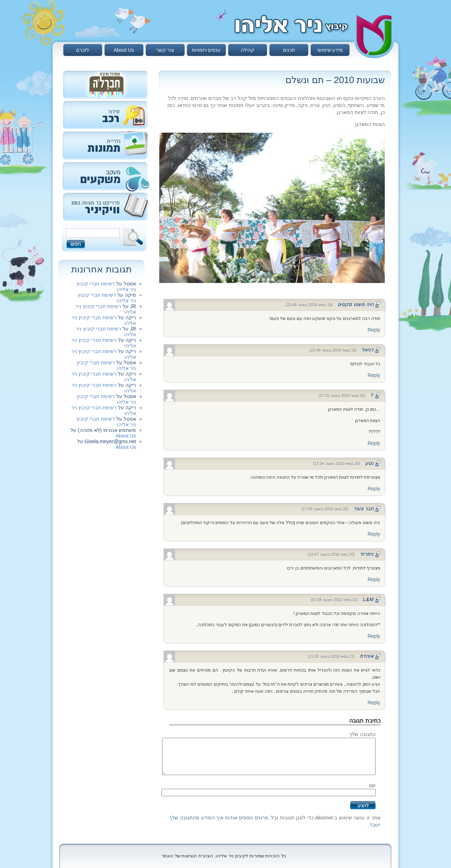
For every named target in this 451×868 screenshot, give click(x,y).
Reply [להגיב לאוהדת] (374, 703)
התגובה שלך (362, 734)
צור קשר (165, 50)
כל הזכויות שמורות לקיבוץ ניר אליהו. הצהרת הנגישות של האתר (224, 856)
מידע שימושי (330, 50)
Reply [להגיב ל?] (374, 443)
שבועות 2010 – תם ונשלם (335, 80)
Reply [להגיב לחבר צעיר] (374, 534)
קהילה (248, 50)
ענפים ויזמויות (206, 50)
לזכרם (83, 50)
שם (372, 785)
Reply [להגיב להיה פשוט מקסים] (374, 330)
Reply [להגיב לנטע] (374, 489)
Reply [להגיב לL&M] (374, 636)
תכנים (289, 50)
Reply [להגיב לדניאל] (374, 375)
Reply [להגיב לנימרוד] (374, 579)
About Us (124, 50)
